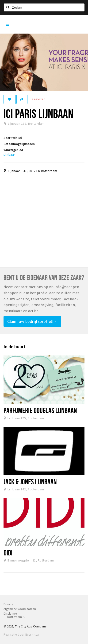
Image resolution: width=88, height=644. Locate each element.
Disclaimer (11, 614)
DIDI (8, 553)
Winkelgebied (13, 150)
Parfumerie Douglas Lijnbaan (40, 410)
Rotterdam (16, 617)
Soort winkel (13, 138)
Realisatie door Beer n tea (21, 635)
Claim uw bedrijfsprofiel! (32, 321)
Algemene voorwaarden (20, 609)
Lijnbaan (10, 155)
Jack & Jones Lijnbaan (30, 482)
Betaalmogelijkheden (19, 144)
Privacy (9, 604)
